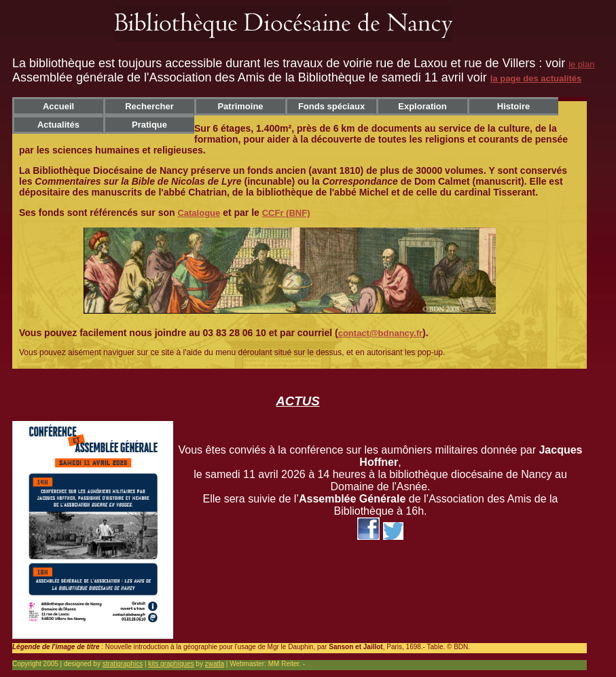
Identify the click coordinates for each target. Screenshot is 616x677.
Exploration (422, 106)
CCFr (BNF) (286, 213)
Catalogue (199, 213)
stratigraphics (123, 664)
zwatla (215, 664)
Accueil (58, 106)
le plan (581, 64)
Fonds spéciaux (331, 106)
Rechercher (149, 106)
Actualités (58, 125)
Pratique (149, 125)
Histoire (513, 106)
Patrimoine (240, 106)
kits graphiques (171, 664)
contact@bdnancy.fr (380, 333)
